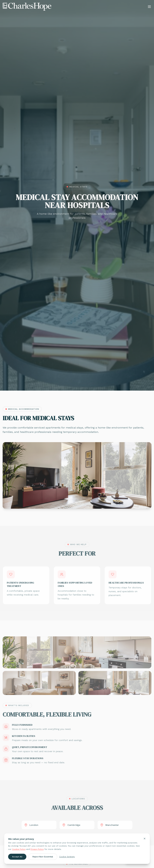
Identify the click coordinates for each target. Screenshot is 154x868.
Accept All (17, 857)
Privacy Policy (37, 849)
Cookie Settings (67, 857)
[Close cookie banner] (145, 839)
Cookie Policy (19, 849)
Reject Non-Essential (43, 857)
